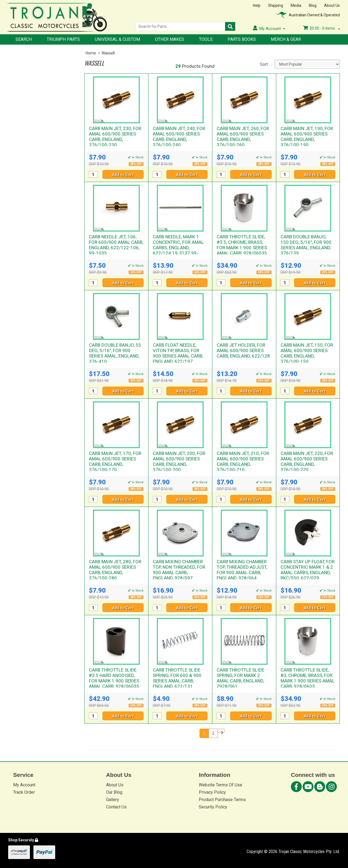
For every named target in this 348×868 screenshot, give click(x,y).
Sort (264, 64)
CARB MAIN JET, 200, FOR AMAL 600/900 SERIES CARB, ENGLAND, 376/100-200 (179, 461)
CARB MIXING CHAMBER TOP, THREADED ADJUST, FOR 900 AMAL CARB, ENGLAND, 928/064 (242, 570)
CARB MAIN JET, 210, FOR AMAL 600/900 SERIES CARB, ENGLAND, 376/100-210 (243, 461)
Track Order (24, 792)
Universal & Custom (117, 39)
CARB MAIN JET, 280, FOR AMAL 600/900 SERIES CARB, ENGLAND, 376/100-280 (115, 570)
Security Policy (213, 807)
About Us (332, 5)
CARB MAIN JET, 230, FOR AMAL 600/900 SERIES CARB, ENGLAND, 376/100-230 (115, 137)
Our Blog (114, 792)
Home (91, 53)
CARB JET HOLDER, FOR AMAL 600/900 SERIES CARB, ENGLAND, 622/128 (243, 350)
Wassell (108, 53)
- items (322, 28)
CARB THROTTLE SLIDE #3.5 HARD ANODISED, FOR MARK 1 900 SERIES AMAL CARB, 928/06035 (114, 678)
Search (24, 39)
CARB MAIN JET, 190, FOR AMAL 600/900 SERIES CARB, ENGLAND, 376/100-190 (307, 137)
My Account (24, 785)
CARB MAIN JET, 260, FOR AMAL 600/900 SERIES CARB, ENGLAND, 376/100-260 (243, 137)
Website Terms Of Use (220, 785)
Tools (206, 39)
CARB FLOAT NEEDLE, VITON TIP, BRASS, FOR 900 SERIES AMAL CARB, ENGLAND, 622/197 (178, 353)
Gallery (113, 800)
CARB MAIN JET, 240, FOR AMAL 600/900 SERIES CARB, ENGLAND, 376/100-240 (179, 137)
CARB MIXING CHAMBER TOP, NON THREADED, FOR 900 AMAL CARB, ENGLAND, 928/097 (179, 570)
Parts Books (242, 39)
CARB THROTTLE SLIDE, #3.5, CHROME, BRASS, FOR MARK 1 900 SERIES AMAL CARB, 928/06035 (242, 245)
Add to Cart (123, 175)
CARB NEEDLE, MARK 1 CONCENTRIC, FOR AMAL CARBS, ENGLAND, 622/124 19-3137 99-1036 (178, 248)
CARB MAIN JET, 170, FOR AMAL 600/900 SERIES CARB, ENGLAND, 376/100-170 (115, 461)
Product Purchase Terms (222, 800)
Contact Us (116, 807)
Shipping (276, 5)
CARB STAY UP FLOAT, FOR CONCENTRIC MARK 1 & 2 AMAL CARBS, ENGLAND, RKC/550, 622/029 (308, 570)
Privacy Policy (212, 792)
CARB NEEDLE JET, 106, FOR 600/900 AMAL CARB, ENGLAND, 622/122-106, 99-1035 (116, 245)
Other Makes (170, 39)
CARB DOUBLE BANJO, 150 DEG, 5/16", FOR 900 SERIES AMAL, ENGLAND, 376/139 (306, 245)
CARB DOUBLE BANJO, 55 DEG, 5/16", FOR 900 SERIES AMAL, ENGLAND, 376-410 (115, 353)
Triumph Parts (63, 39)
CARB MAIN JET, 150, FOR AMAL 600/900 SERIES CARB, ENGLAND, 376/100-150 (307, 353)
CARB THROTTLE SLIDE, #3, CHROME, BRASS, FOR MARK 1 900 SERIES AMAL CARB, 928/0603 (308, 678)
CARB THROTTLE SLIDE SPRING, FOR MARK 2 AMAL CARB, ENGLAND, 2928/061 (240, 678)
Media (296, 5)
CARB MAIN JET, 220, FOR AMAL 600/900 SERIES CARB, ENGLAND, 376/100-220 (307, 461)
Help (257, 5)
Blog (313, 5)
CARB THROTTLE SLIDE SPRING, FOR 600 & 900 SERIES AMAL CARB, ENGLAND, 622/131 (177, 678)
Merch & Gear (286, 39)
